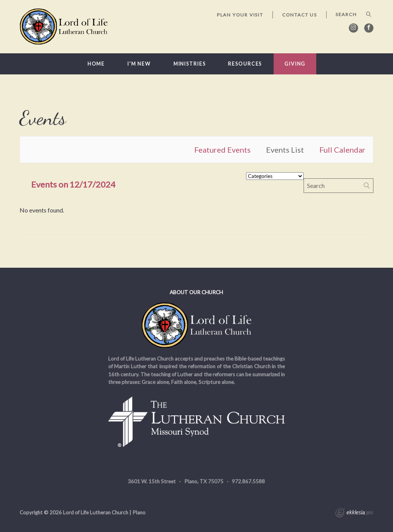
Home (96, 64)
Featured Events (222, 150)
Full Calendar (342, 150)
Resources (245, 64)
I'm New (139, 64)
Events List (285, 150)
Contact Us (300, 15)
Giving (295, 64)
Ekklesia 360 (354, 514)
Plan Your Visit (240, 15)
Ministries (190, 64)
